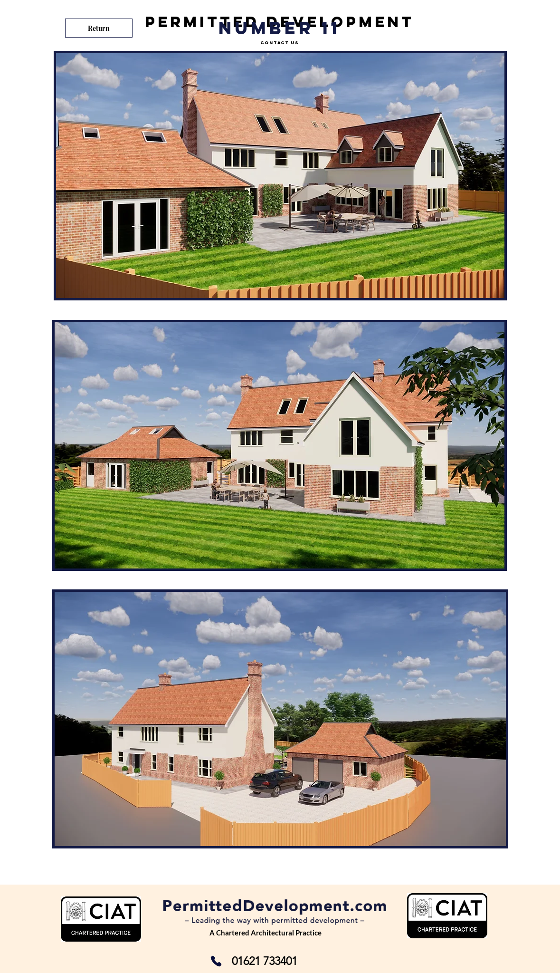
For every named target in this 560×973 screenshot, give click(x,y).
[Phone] (216, 961)
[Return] (99, 28)
